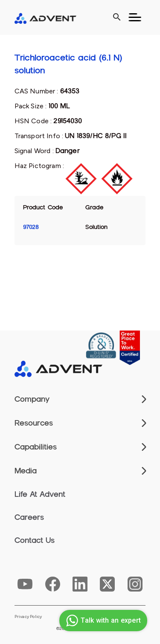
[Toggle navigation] (135, 17)
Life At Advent (40, 494)
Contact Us (35, 540)
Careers (29, 517)
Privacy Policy (28, 617)
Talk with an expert (102, 621)
